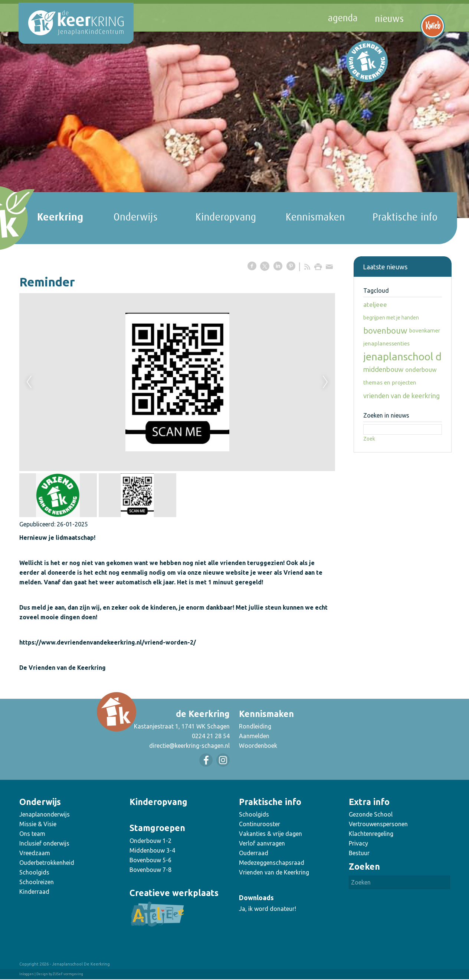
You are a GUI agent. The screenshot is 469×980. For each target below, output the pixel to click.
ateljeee (375, 304)
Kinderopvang (158, 802)
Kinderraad (34, 892)
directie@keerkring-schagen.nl (189, 746)
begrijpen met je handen (391, 318)
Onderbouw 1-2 (150, 841)
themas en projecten (390, 382)
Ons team (32, 834)
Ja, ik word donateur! (268, 909)
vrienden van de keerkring (401, 396)
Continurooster (260, 824)
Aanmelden (254, 736)
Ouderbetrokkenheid (47, 863)
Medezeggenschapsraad (272, 863)
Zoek (369, 439)
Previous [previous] (29, 382)
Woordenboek (258, 746)
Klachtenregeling (371, 834)
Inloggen (27, 974)
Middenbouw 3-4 (152, 850)
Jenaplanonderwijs (45, 814)
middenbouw (383, 369)
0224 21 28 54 (211, 736)
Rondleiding (255, 726)
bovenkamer (425, 330)
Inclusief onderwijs (44, 843)
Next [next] (325, 382)
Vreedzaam (35, 853)
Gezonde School (371, 814)
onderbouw (421, 370)
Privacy (358, 843)
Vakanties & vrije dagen (270, 834)
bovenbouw (385, 330)
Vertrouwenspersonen (378, 824)
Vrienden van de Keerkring (274, 872)
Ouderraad (254, 853)
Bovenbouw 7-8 (150, 870)
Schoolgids (34, 872)
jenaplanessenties (386, 343)
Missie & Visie (38, 824)
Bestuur (359, 853)
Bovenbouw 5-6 (150, 860)
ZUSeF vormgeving (68, 974)
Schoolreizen (37, 882)
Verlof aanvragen (262, 843)
